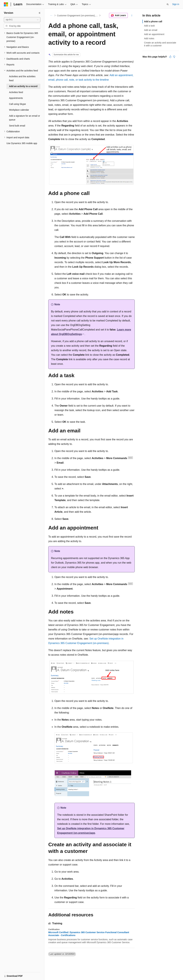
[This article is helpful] (170, 57)
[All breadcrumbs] (51, 16)
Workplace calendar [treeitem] (19, 110)
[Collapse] (40, 13)
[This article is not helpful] (174, 57)
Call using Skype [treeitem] (17, 104)
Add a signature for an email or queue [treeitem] (24, 118)
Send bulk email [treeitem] (17, 126)
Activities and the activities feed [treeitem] (22, 78)
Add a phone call (153, 21)
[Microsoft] (6, 4)
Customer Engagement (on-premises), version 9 (78, 16)
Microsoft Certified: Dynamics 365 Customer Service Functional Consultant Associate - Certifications (89, 934)
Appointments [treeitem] (16, 98)
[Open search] (168, 4)
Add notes (149, 38)
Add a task (149, 26)
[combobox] (22, 20)
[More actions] (132, 16)
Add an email (151, 30)
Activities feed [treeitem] (16, 92)
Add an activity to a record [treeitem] (23, 86)
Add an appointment (154, 34)
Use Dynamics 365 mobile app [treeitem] (22, 143)
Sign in (176, 4)
